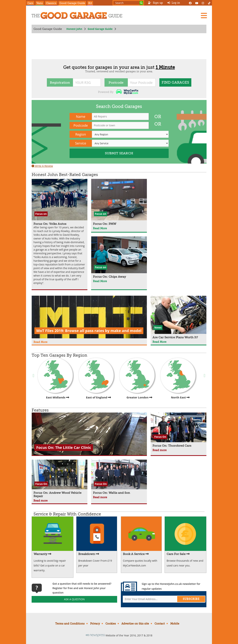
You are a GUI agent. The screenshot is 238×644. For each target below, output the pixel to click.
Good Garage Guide (72, 3)
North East (178, 378)
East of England (97, 378)
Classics (51, 3)
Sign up (155, 3)
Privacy (95, 624)
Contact (160, 624)
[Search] (141, 3)
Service (81, 143)
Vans (40, 3)
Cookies (111, 624)
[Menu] (204, 16)
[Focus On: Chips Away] (119, 257)
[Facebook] (190, 3)
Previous (33, 375)
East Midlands (56, 378)
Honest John (74, 29)
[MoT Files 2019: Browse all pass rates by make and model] (89, 317)
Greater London (137, 378)
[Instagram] (203, 3)
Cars (30, 3)
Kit (90, 3)
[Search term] (128, 3)
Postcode (116, 83)
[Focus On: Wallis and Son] (119, 477)
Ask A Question (74, 599)
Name (81, 116)
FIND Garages (175, 83)
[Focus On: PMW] (119, 202)
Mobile (175, 624)
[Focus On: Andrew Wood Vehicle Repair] (59, 479)
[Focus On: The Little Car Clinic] (89, 434)
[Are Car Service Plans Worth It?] (178, 317)
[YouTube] (197, 3)
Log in (174, 3)
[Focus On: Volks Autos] (59, 232)
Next (205, 375)
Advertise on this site (135, 624)
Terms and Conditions (70, 624)
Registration (60, 83)
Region (81, 134)
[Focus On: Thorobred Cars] (178, 430)
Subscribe (191, 599)
